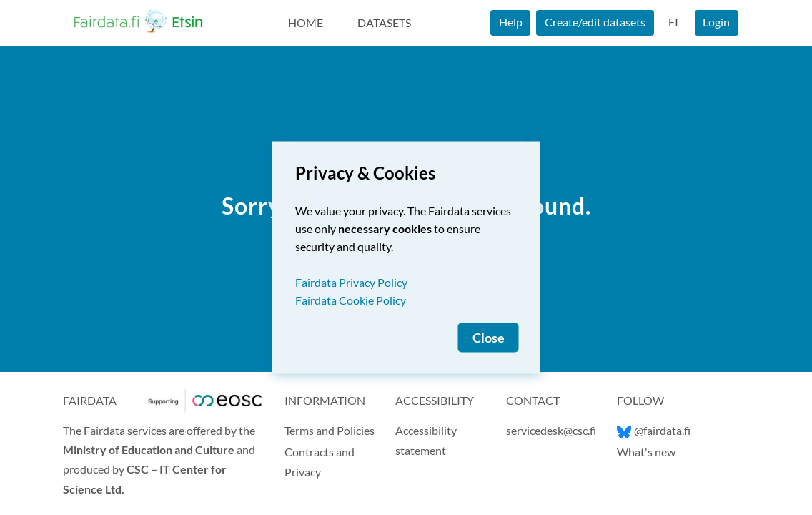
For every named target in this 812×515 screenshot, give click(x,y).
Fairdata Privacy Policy (351, 282)
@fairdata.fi (654, 430)
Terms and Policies (330, 430)
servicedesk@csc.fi (551, 430)
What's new (646, 452)
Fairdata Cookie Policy (351, 300)
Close (489, 338)
